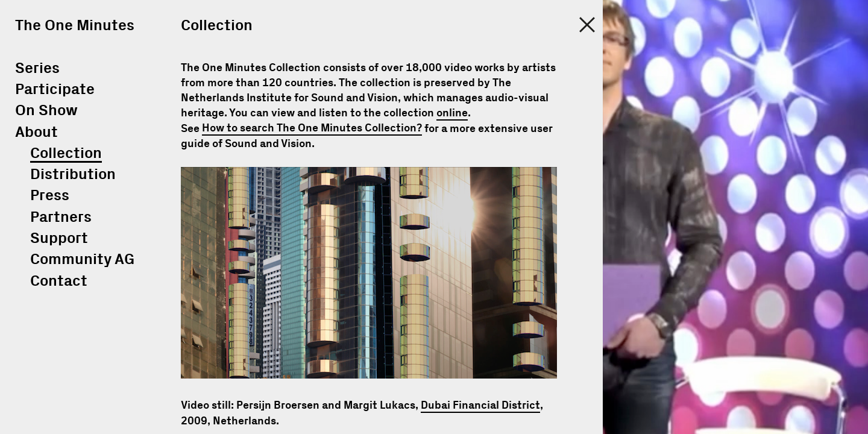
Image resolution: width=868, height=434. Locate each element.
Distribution (73, 175)
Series (37, 68)
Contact (59, 281)
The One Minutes (75, 26)
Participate (55, 90)
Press (50, 196)
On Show (46, 111)
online (452, 113)
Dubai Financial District (480, 406)
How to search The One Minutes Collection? (312, 129)
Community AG (82, 259)
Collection (66, 153)
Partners (61, 217)
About (36, 132)
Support (59, 238)
